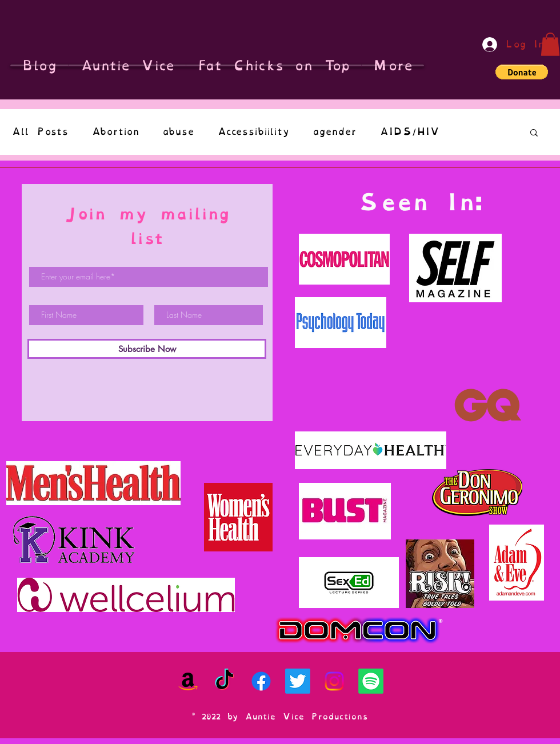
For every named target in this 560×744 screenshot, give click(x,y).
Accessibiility (253, 132)
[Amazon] (188, 681)
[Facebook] (261, 681)
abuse (178, 132)
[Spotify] (371, 681)
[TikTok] (225, 681)
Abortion (115, 132)
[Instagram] (334, 681)
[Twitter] (298, 681)
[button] (550, 44)
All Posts (40, 132)
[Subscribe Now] (147, 349)
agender (335, 132)
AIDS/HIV (409, 132)
